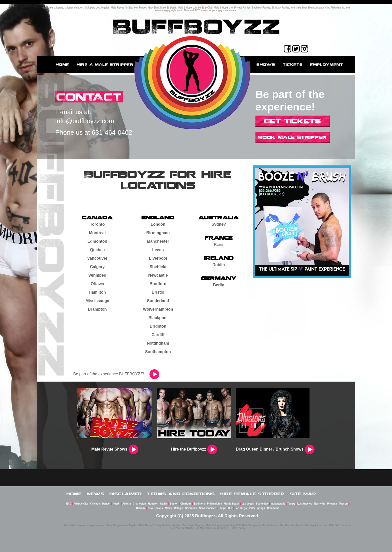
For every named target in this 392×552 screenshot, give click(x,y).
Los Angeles (305, 504)
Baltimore (199, 504)
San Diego (241, 508)
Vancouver (97, 258)
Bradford (158, 284)
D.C (230, 508)
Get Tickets (293, 121)
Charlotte (186, 504)
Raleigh (178, 508)
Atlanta (126, 504)
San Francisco (207, 508)
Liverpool (158, 258)
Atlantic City (81, 504)
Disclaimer (126, 494)
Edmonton (97, 241)
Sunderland (158, 301)
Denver (106, 504)
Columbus (273, 508)
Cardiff (158, 335)
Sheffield (158, 267)
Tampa (222, 508)
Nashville (319, 504)
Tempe (291, 504)
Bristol (158, 292)
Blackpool (158, 318)
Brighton (158, 326)
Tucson (343, 504)
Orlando (141, 508)
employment (327, 64)
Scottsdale (262, 504)
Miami (168, 508)
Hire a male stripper (105, 64)
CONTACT (89, 97)
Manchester (158, 241)
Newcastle (158, 275)
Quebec (97, 250)
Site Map (303, 494)
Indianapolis (278, 504)
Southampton (158, 352)
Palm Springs (257, 508)
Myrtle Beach (232, 504)
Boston (174, 504)
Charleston (139, 504)
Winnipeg (97, 275)
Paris (219, 245)
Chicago (95, 504)
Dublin (219, 265)
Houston (153, 504)
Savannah (191, 508)
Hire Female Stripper (252, 494)
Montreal (97, 233)
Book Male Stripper (293, 137)
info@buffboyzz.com (85, 121)
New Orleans (155, 508)
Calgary (97, 267)
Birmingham (158, 233)
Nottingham (158, 343)
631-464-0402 (112, 132)
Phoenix (332, 504)
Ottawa (97, 284)
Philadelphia (214, 504)
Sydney (219, 224)
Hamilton (97, 292)
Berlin (219, 285)
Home (62, 64)
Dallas (164, 504)
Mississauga (97, 301)
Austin (116, 504)
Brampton (97, 309)
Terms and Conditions (181, 494)
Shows (266, 64)
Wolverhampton (158, 309)
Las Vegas (248, 504)
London (158, 224)
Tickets (293, 64)
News (96, 494)
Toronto (97, 224)
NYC (69, 504)
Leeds (158, 250)
